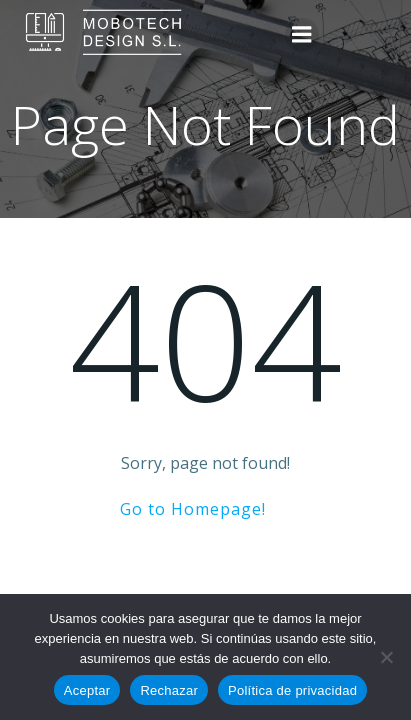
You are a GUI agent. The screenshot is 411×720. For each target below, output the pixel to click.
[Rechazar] (386, 657)
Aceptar (87, 690)
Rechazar (169, 690)
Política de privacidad (292, 690)
